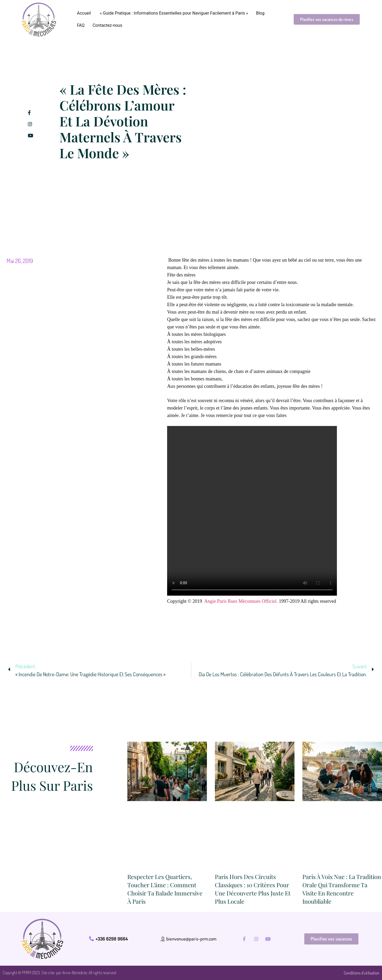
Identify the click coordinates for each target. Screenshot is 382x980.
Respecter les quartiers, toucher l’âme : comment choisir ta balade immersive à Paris (165, 889)
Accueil (84, 13)
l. (276, 601)
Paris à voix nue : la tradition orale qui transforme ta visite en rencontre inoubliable (342, 889)
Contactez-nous (107, 25)
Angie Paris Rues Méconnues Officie (240, 601)
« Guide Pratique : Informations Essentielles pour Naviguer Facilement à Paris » (173, 13)
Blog (260, 13)
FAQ (81, 25)
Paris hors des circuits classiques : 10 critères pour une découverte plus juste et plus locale (253, 889)
